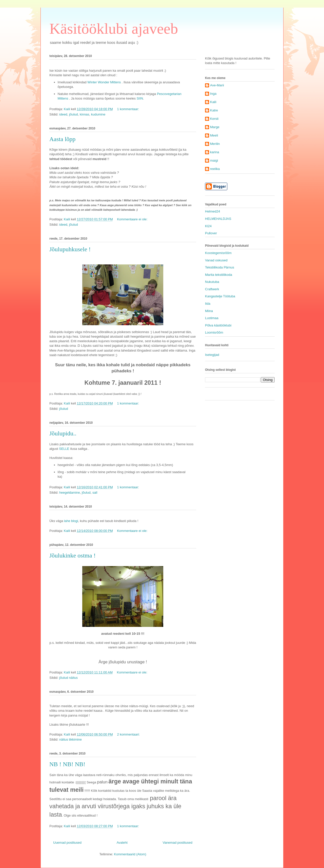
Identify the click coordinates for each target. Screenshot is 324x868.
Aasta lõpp (62, 139)
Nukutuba (212, 282)
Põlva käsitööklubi (218, 325)
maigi (214, 160)
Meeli (214, 135)
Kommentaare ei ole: (133, 219)
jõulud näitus (68, 678)
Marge (215, 127)
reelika (215, 169)
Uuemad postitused (67, 843)
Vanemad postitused (177, 843)
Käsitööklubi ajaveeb (114, 29)
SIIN (140, 98)
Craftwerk (212, 289)
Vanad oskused (216, 260)
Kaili (213, 102)
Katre (214, 110)
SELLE (64, 449)
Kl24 (208, 226)
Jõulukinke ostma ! (73, 555)
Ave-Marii (217, 85)
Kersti (214, 119)
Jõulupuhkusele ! (70, 249)
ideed (63, 114)
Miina (209, 311)
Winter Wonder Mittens (104, 82)
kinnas (85, 114)
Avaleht (122, 843)
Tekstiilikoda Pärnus (220, 267)
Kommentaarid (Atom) (130, 854)
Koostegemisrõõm (218, 253)
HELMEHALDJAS (218, 219)
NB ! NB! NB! (67, 764)
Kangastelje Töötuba (220, 296)
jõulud (74, 114)
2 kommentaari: (129, 734)
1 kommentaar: (128, 109)
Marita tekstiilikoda (219, 275)
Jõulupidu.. (63, 433)
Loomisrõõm (214, 332)
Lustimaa (212, 318)
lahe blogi (70, 521)
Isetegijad (212, 355)
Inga (213, 94)
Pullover (211, 233)
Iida (208, 304)
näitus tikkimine (70, 739)
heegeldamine (70, 493)
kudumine (98, 114)
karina (215, 152)
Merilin (215, 144)
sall (95, 493)
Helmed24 (212, 211)
